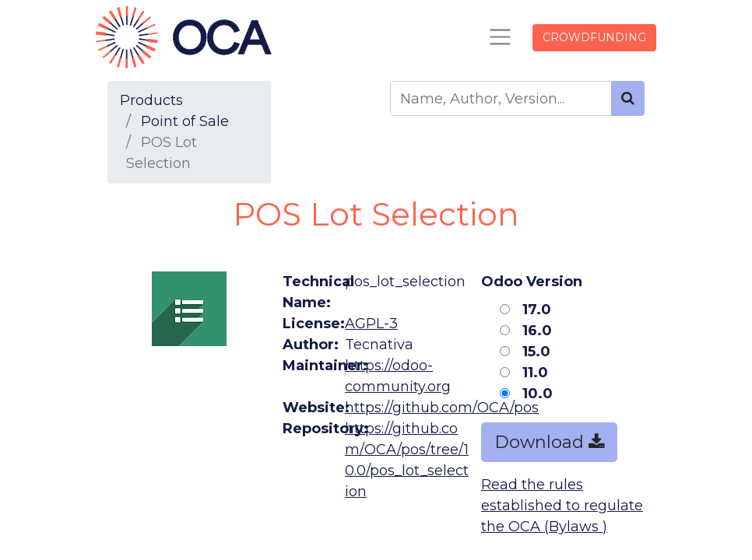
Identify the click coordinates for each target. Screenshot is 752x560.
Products (151, 100)
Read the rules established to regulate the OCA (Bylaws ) (562, 506)
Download (549, 442)
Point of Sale (185, 121)
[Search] (628, 98)
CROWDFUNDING (594, 37)
